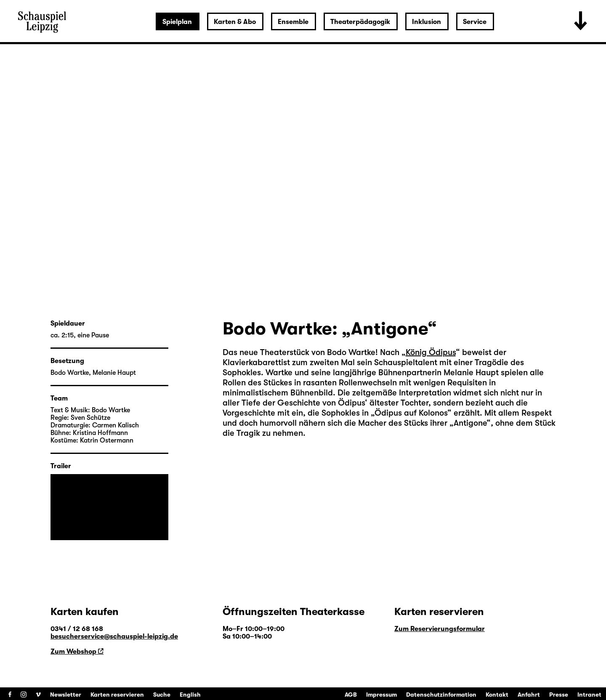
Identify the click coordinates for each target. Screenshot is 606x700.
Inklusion (427, 22)
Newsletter (66, 695)
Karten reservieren (117, 695)
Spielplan (177, 22)
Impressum (381, 695)
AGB (351, 695)
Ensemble (293, 22)
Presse (559, 695)
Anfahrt (529, 695)
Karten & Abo (235, 22)
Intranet (589, 695)
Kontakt (497, 695)
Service (475, 22)
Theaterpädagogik (360, 22)
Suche (162, 695)
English (190, 695)
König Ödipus (431, 352)
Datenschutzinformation (441, 695)
